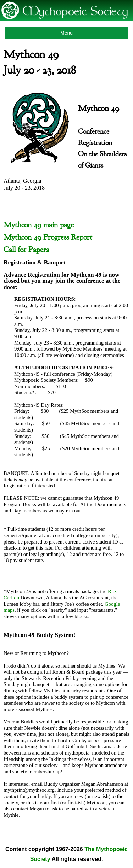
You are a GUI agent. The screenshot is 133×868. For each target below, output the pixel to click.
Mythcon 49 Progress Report (48, 237)
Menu (66, 33)
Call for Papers (26, 250)
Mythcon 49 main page (39, 225)
